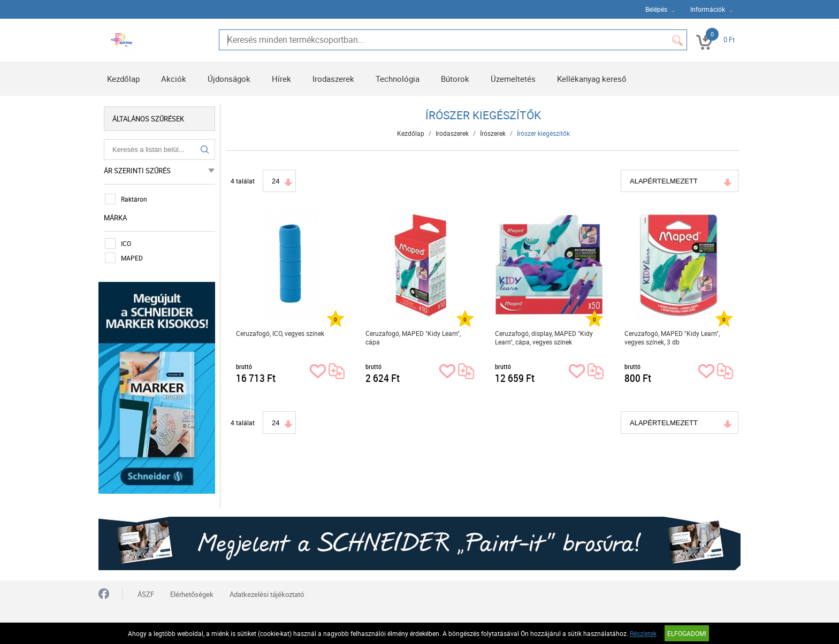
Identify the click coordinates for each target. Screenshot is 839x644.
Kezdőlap (123, 79)
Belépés (656, 9)
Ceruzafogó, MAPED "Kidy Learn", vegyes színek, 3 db (672, 338)
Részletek (643, 633)
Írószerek (493, 133)
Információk (708, 9)
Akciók (174, 79)
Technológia (398, 79)
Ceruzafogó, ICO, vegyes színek (280, 333)
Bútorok (455, 79)
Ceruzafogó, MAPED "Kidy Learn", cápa (413, 338)
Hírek (281, 79)
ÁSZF (146, 594)
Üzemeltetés (513, 79)
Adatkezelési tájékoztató (267, 594)
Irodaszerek (333, 79)
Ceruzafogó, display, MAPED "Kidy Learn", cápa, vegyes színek (544, 338)
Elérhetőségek (192, 594)
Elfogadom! (687, 633)
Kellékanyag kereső (592, 79)
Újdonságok (229, 79)
